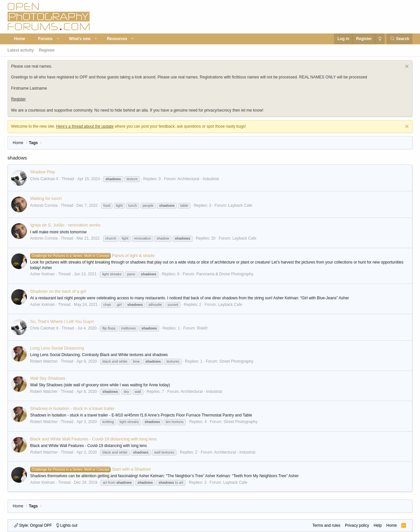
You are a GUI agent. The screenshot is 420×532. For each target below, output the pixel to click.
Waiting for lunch (46, 198)
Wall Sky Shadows (48, 378)
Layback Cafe (240, 205)
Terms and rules (326, 525)
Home (20, 39)
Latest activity (21, 50)
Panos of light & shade (92, 255)
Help (378, 525)
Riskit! (202, 328)
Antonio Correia (44, 205)
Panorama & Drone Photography (225, 274)
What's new (80, 39)
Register (47, 50)
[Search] (399, 39)
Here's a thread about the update (85, 126)
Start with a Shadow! (91, 469)
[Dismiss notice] (406, 67)
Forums (45, 39)
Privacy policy (357, 525)
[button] (58, 39)
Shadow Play (43, 172)
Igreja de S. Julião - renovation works (65, 225)
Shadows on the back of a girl (58, 291)
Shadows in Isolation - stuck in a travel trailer (72, 408)
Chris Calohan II (44, 179)
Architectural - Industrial (198, 179)
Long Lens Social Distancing (57, 348)
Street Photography (236, 361)
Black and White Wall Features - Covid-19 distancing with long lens (93, 439)
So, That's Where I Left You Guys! (62, 321)
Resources (117, 39)
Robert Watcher (44, 361)
